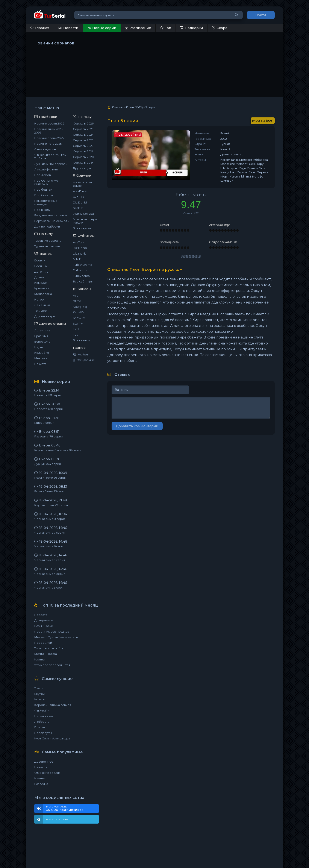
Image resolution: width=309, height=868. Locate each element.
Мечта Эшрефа (46, 654)
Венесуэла (42, 341)
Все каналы (81, 340)
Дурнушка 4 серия (48, 464)
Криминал (42, 288)
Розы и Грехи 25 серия (50, 491)
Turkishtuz (80, 270)
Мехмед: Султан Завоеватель (56, 637)
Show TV (79, 318)
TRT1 (76, 329)
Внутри (39, 694)
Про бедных (43, 190)
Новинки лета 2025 (48, 144)
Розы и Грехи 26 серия (50, 478)
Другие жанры (45, 316)
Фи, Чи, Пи (42, 710)
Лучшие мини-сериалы (51, 164)
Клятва (39, 659)
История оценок (191, 256)
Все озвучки (82, 228)
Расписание (138, 28)
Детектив (41, 272)
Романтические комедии (46, 202)
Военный (41, 266)
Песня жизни (44, 716)
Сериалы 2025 (83, 129)
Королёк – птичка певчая (53, 705)
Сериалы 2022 (83, 146)
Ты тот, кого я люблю (49, 648)
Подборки (192, 28)
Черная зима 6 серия (50, 546)
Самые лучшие (45, 149)
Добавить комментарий (137, 426)
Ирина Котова (83, 214)
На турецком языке (82, 184)
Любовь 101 (42, 722)
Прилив (40, 727)
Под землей (43, 643)
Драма (39, 277)
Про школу (42, 210)
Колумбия (42, 353)
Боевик (40, 260)
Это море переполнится (52, 665)
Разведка (41, 784)
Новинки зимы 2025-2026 (49, 131)
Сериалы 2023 (83, 140)
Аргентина (42, 330)
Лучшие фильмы (46, 169)
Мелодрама (43, 294)
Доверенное (44, 620)
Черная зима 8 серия (50, 519)
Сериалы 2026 (83, 123)
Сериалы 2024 (83, 135)
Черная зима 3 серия (50, 587)
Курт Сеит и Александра (52, 738)
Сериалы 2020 (83, 157)
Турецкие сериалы (48, 241)
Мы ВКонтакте (70, 809)
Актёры (81, 354)
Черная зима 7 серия (50, 533)
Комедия (41, 283)
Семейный (42, 305)
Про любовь (43, 175)
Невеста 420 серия (48, 409)
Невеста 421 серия (48, 395)
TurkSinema (81, 276)
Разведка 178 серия (48, 436)
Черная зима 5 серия (50, 560)
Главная (40, 28)
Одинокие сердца (47, 773)
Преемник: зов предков (52, 631)
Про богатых (44, 195)
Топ (166, 28)
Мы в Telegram (57, 819)
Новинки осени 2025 (49, 138)
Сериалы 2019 (83, 162)
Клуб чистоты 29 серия (51, 505)
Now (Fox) (80, 307)
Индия (39, 347)
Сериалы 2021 (83, 151)
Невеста (41, 615)
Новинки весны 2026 (49, 123)
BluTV (77, 301)
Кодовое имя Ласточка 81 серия (58, 450)
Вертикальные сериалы (52, 221)
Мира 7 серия (44, 423)
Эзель (39, 688)
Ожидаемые (84, 360)
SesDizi (78, 208)
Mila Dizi (79, 259)
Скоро (220, 28)
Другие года (82, 168)
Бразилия (41, 336)
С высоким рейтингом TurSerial (50, 156)
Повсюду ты (43, 733)
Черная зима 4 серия (50, 574)
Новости (68, 28)
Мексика (41, 358)
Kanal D (78, 312)
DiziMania (80, 253)
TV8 (76, 335)
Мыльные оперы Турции (85, 221)
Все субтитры (83, 281)
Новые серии (102, 28)
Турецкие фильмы (47, 246)
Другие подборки (47, 226)
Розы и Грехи (44, 626)
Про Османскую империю (46, 182)
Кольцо (40, 699)
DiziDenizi (80, 202)
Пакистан (41, 364)
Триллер (41, 311)
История (41, 299)
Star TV (78, 323)
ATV (76, 296)
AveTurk (79, 197)
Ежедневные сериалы (51, 215)
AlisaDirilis (80, 191)
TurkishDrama (83, 265)
